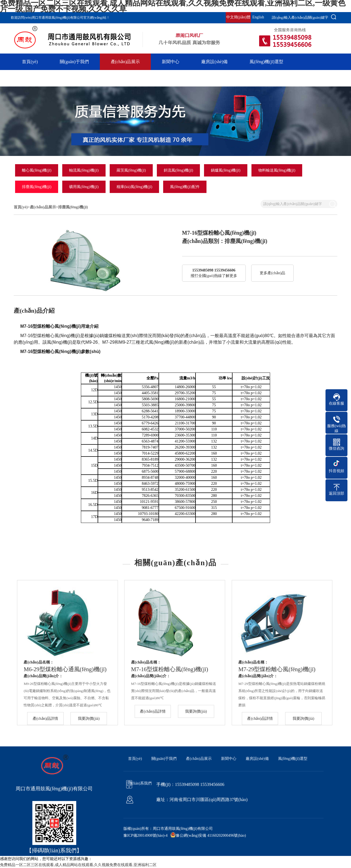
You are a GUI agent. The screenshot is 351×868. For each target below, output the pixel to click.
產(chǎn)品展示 (125, 62)
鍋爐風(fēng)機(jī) (226, 170)
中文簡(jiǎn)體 (238, 17)
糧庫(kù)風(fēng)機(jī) (135, 187)
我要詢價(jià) (89, 719)
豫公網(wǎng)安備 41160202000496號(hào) (211, 835)
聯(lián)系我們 (36, 78)
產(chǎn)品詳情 (46, 719)
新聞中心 (171, 62)
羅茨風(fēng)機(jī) (131, 170)
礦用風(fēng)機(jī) (84, 187)
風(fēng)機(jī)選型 (266, 62)
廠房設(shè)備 (214, 62)
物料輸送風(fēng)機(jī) (277, 170)
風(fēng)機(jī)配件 (185, 187)
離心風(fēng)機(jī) (37, 170)
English (258, 17)
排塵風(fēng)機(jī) (37, 187)
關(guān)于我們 (74, 62)
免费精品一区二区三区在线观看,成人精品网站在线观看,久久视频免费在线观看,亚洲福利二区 (78, 865)
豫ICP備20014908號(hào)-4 (145, 835)
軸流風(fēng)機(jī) (84, 170)
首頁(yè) (30, 62)
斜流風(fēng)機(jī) (178, 170)
